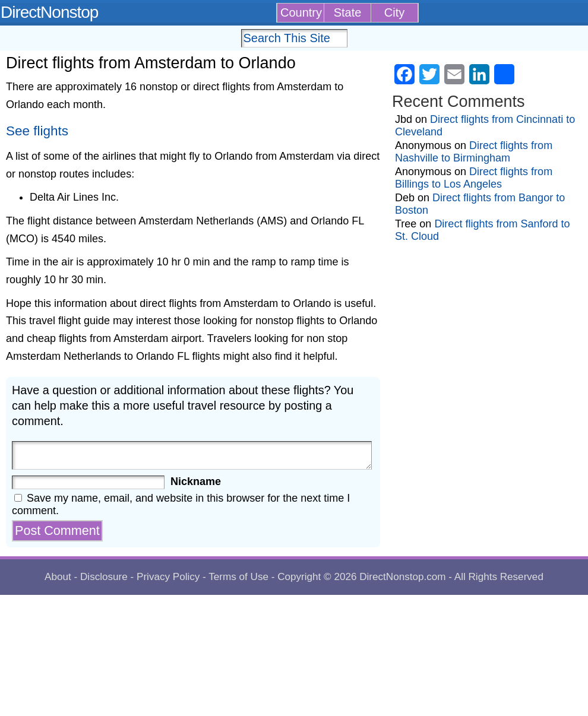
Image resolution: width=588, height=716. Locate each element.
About (58, 577)
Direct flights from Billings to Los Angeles (474, 178)
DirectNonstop (49, 12)
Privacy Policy (168, 577)
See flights (37, 131)
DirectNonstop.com (402, 577)
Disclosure (104, 577)
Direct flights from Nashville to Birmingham (474, 152)
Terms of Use (238, 577)
